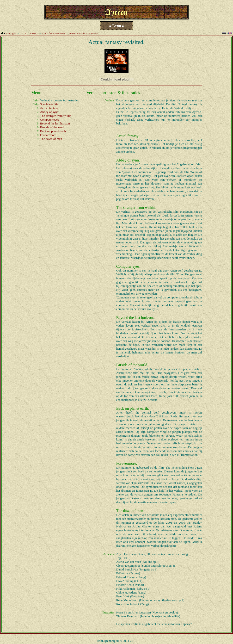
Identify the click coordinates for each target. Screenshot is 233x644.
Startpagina (11, 34)
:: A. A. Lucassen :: (29, 34)
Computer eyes (49, 120)
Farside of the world (53, 127)
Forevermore (48, 135)
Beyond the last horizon (55, 123)
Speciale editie (49, 104)
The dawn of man (51, 139)
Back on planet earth (53, 131)
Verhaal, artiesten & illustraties (83, 34)
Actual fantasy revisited (53, 34)
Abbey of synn (49, 112)
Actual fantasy (49, 108)
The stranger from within (56, 116)
